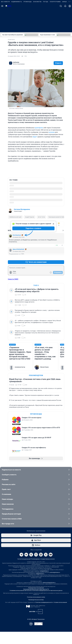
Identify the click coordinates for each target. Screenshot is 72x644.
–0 (62, 254)
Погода (46, 25)
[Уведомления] (65, 30)
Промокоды (28, 25)
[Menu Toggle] (2, 30)
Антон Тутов (41, 216)
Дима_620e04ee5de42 (19, 258)
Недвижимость (17, 25)
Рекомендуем (36, 390)
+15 (57, 266)
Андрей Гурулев (30, 216)
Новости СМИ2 (13, 294)
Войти (15, 282)
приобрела (39, 127)
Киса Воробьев (17, 244)
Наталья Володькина (22, 208)
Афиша (64, 25)
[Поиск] (61, 30)
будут (35, 136)
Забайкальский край (15, 216)
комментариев (17, 63)
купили (52, 131)
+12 (57, 254)
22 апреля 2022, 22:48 (14, 56)
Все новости (5, 25)
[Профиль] (70, 30)
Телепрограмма (55, 25)
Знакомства (37, 25)
